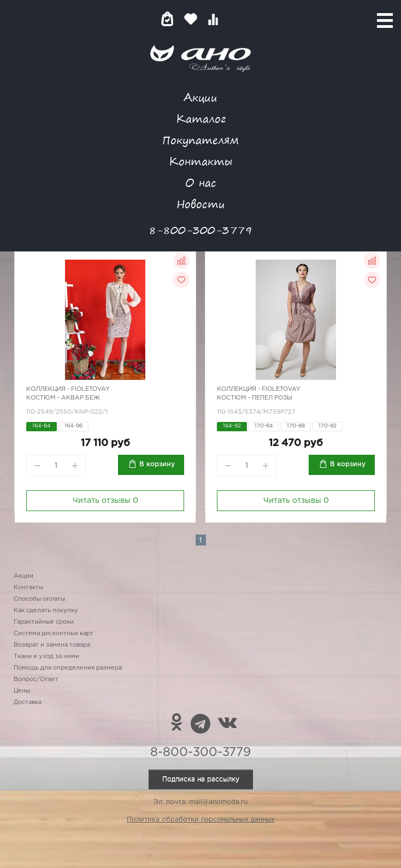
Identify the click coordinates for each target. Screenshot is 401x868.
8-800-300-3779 (200, 230)
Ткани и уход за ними (46, 656)
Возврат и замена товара (52, 645)
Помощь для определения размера (68, 668)
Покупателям (200, 140)
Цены (22, 691)
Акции (200, 97)
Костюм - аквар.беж (63, 398)
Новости (201, 204)
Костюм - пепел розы (255, 398)
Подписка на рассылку (201, 779)
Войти (235, 19)
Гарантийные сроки (44, 622)
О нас (201, 182)
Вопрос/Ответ (36, 679)
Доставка (28, 702)
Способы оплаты (39, 599)
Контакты (200, 161)
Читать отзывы (105, 501)
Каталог (201, 118)
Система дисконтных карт (54, 634)
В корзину (157, 464)
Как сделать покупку (46, 611)
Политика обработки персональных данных (201, 820)
